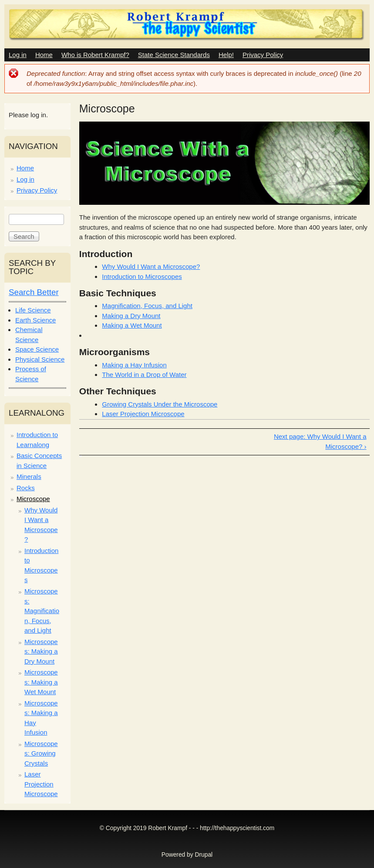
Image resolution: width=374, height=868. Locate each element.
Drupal (204, 855)
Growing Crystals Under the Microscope (160, 404)
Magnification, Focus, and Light (147, 306)
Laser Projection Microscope (143, 414)
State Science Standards (174, 55)
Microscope (33, 499)
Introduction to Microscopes (142, 276)
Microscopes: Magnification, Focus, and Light (42, 611)
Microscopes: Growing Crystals (41, 753)
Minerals (29, 476)
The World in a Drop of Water (144, 375)
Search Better (34, 292)
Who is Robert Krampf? (95, 55)
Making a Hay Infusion (134, 365)
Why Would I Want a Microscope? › (337, 441)
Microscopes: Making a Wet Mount (41, 682)
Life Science (33, 310)
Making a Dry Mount (131, 316)
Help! (226, 55)
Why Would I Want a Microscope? (151, 266)
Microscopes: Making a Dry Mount (41, 651)
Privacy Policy (263, 55)
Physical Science (40, 359)
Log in (18, 55)
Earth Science (35, 320)
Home (44, 55)
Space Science (37, 349)
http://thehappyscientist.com (237, 828)
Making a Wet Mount (132, 325)
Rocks (26, 488)
